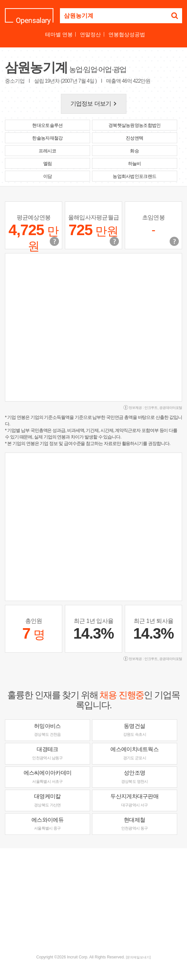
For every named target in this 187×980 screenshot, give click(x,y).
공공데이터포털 (171, 408)
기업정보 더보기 (95, 104)
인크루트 (151, 408)
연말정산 (90, 34)
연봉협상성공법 (127, 34)
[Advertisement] (96, 901)
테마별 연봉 (59, 34)
